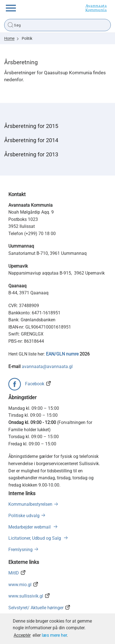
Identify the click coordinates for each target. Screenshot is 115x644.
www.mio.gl (20, 585)
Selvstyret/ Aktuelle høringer (36, 608)
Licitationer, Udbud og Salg (35, 538)
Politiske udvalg (24, 516)
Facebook (35, 384)
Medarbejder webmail (30, 527)
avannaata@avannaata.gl (47, 367)
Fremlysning (20, 550)
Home (9, 38)
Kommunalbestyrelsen (30, 504)
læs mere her (54, 635)
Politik (27, 38)
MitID (14, 573)
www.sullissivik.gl (26, 596)
